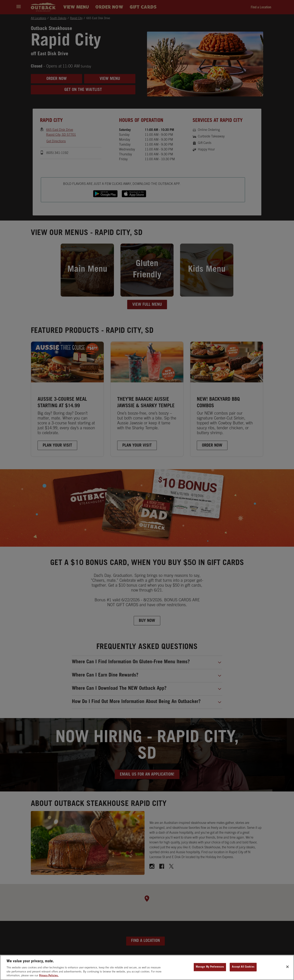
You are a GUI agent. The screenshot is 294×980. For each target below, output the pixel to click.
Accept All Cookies (243, 967)
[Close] (287, 967)
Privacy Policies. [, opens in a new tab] (49, 976)
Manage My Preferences (210, 967)
